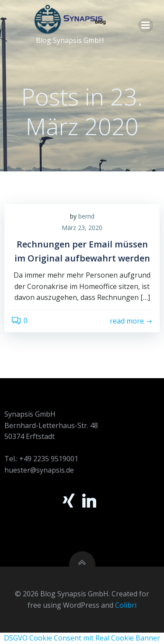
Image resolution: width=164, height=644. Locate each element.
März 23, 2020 (82, 228)
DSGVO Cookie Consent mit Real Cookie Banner (82, 638)
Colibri (126, 605)
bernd (86, 216)
